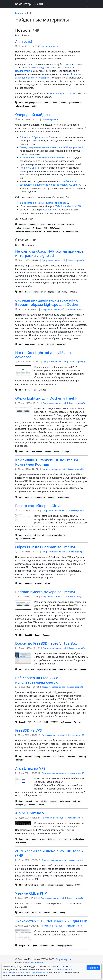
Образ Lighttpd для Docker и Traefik (46, 398)
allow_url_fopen (23, 106)
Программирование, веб (54, 260)
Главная (20, 13)
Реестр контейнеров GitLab (39, 506)
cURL (34, 106)
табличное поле (23, 228)
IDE (29, 946)
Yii (35, 390)
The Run (63, 103)
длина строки (75, 103)
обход (63, 913)
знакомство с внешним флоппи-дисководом (44, 203)
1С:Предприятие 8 (33, 103)
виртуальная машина (46, 669)
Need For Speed (50, 103)
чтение (47, 913)
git (43, 535)
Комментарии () (50, 46)
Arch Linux (73, 669)
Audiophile (34, 225)
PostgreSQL (21, 805)
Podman (52, 497)
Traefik (56, 452)
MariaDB (20, 760)
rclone (43, 839)
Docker (28, 292)
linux (21, 452)
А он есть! (24, 41)
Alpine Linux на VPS (32, 813)
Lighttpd (52, 292)
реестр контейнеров (56, 535)
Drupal (22, 722)
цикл (55, 913)
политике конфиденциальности (33, 972)
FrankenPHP (40, 497)
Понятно (93, 968)
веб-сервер (30, 344)
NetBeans (37, 228)
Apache (32, 805)
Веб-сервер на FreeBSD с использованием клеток (37, 680)
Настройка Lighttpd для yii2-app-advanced (44, 355)
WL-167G (51, 225)
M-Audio (23, 225)
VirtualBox (30, 669)
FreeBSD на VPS (28, 730)
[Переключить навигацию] (84, 4)
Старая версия (63, 959)
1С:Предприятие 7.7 (71, 231)
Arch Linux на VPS (30, 768)
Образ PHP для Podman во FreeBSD (46, 547)
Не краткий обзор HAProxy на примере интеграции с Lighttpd (49, 253)
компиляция (63, 497)
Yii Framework (36, 963)
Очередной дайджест (34, 115)
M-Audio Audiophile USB (68, 206)
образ (47, 583)
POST (77, 885)
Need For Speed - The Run (63, 93)
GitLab (37, 535)
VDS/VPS (55, 722)
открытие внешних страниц (60, 885)
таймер (70, 225)
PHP (21, 103)
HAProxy (73, 292)
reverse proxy (40, 292)
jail (80, 722)
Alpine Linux (79, 839)
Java (35, 946)
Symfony (82, 756)
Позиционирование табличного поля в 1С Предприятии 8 (51, 147)
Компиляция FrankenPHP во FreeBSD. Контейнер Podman (48, 462)
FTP (54, 756)
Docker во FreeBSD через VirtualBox (46, 643)
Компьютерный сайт (29, 4)
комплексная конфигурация (29, 231)
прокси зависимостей (26, 539)
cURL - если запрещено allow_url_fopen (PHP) (49, 853)
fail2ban (46, 756)
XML (27, 913)
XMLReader (55, 228)
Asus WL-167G (50, 210)
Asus (43, 225)
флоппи (61, 225)
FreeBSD (29, 497)
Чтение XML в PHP (30, 168)
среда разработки (65, 946)
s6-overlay (63, 292)
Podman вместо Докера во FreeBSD (46, 592)
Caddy (38, 635)
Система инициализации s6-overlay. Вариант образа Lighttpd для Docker (47, 302)
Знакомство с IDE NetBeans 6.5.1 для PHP (42, 158)
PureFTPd (72, 756)
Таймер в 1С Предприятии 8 (35, 137)
